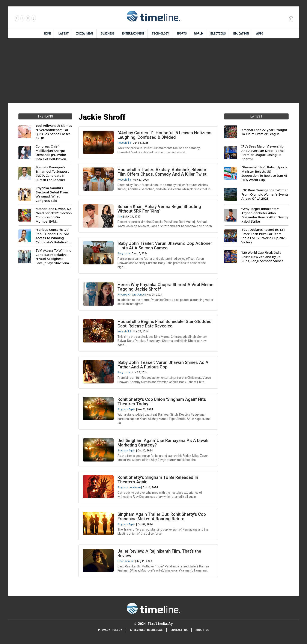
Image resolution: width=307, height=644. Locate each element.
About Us (202, 633)
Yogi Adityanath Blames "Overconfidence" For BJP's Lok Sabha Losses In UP (54, 132)
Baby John (124, 255)
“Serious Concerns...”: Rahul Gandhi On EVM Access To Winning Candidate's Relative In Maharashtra (53, 236)
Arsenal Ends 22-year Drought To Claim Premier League (264, 132)
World (199, 34)
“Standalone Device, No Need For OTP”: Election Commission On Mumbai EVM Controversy (54, 215)
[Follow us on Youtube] (33, 18)
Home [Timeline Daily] (47, 34)
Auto (260, 34)
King (120, 217)
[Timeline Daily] (153, 611)
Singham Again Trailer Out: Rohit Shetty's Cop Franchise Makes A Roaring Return (162, 519)
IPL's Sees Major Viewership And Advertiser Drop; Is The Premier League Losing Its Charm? (263, 153)
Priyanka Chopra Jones (131, 296)
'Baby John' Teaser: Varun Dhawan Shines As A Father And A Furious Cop (163, 366)
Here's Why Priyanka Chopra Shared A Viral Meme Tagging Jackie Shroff (159, 288)
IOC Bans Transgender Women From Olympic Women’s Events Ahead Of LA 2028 (265, 194)
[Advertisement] (153, 71)
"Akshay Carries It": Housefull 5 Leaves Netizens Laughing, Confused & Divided (165, 135)
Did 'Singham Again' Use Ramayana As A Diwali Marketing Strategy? (163, 445)
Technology (160, 34)
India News (85, 34)
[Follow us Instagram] (22, 18)
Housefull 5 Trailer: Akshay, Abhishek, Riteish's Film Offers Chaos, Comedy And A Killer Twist (163, 172)
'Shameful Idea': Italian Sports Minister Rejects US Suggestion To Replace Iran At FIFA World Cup (264, 173)
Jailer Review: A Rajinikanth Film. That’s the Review (160, 556)
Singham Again (127, 412)
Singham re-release (129, 490)
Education (241, 34)
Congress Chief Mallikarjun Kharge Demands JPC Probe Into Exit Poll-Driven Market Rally (51, 153)
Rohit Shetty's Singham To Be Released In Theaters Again (158, 482)
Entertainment (133, 34)
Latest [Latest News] (63, 34)
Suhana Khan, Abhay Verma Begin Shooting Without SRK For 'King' (160, 209)
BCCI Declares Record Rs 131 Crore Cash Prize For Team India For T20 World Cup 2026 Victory (264, 236)
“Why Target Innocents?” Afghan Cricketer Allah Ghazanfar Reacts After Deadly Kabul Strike (265, 215)
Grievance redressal (146, 633)
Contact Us (179, 633)
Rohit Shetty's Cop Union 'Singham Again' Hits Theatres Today (162, 404)
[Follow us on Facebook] (17, 18)
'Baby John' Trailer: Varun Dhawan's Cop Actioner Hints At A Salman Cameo (165, 247)
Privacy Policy (110, 633)
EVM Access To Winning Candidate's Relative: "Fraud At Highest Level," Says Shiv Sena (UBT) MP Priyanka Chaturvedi (53, 257)
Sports (182, 34)
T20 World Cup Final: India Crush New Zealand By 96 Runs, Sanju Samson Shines (262, 257)
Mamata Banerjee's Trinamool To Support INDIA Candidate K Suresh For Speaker (52, 173)
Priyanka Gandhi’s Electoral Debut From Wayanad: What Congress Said (52, 194)
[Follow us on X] (28, 18)
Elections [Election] (218, 34)
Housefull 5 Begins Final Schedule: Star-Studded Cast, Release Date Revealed (165, 325)
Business (108, 34)
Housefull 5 (124, 143)
